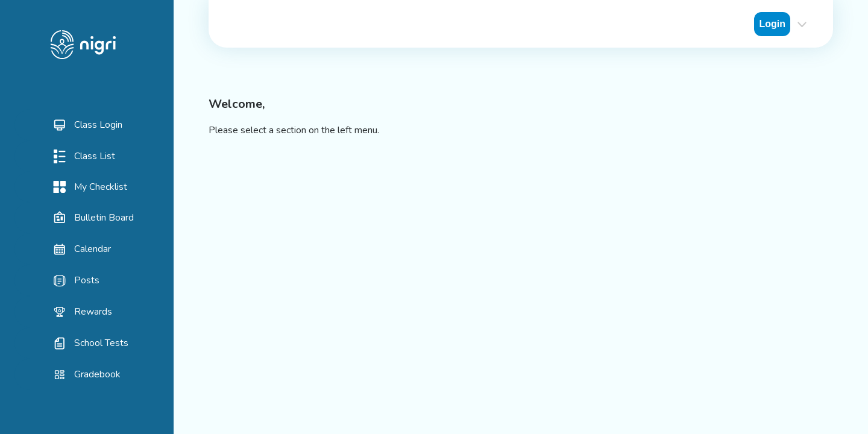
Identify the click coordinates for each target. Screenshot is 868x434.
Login (772, 24)
